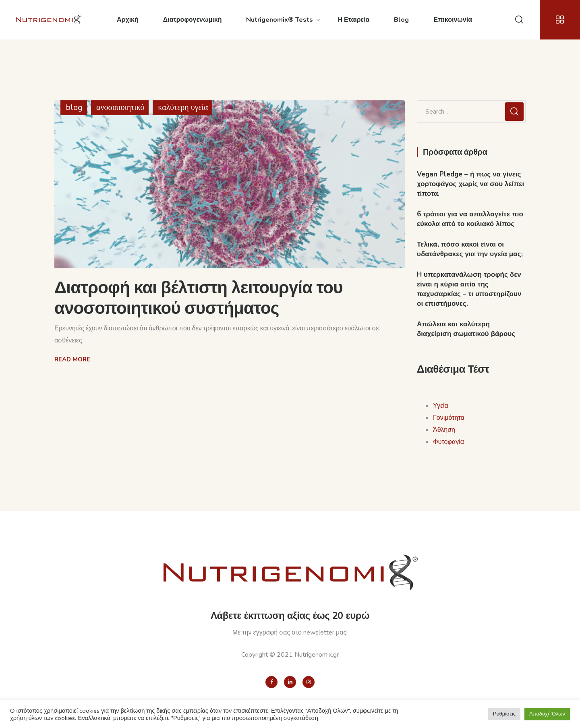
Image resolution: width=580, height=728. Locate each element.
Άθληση (444, 430)
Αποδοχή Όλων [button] (547, 714)
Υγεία (441, 406)
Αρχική (128, 20)
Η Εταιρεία (353, 20)
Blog (401, 20)
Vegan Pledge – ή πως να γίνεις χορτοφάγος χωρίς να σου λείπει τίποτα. (470, 184)
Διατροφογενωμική (193, 20)
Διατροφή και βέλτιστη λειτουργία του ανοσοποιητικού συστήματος (199, 298)
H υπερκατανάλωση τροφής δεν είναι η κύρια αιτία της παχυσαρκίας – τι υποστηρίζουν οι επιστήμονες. (469, 289)
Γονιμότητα (449, 418)
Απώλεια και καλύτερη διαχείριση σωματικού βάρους (466, 329)
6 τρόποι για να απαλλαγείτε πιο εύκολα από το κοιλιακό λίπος (470, 219)
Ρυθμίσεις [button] (504, 714)
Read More (72, 359)
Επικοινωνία (453, 20)
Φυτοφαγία (448, 442)
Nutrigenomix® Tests (280, 20)
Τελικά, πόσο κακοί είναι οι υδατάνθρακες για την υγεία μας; (470, 249)
